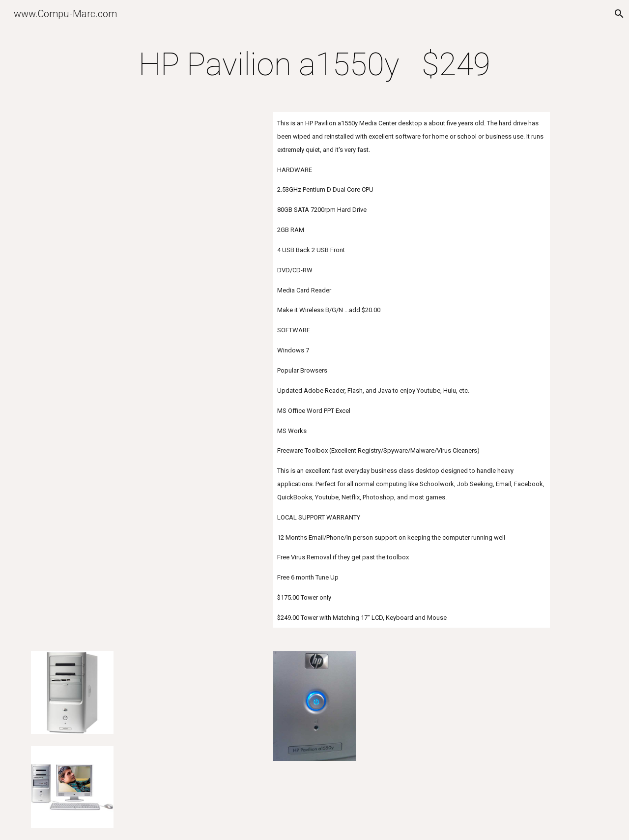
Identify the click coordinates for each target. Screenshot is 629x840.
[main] (314, 65)
